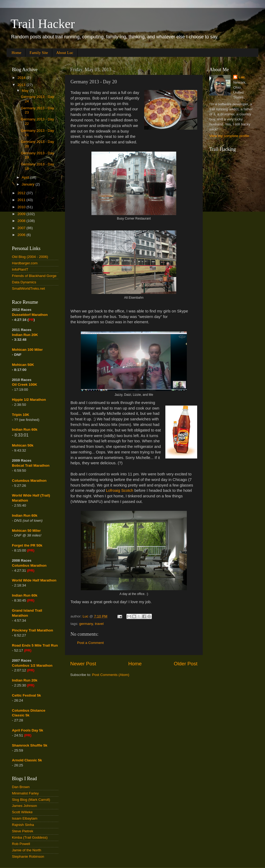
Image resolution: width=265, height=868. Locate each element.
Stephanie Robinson (28, 856)
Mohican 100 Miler (27, 350)
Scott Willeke (22, 812)
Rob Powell (21, 844)
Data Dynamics (24, 282)
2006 (22, 235)
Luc (242, 77)
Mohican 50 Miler (26, 531)
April (26, 177)
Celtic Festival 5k (26, 695)
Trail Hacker (43, 24)
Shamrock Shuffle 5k (30, 745)
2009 (22, 214)
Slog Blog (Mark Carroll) (31, 800)
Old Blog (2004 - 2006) (30, 257)
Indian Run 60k (25, 515)
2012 (22, 193)
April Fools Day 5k (28, 730)
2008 (22, 221)
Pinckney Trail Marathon (32, 630)
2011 (22, 200)
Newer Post (83, 664)
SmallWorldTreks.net (28, 288)
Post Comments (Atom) (111, 675)
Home (17, 53)
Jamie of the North (26, 850)
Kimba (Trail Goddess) (30, 837)
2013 (22, 85)
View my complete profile (229, 136)
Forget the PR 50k (27, 545)
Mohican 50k (23, 445)
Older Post (186, 664)
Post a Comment (90, 643)
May (26, 91)
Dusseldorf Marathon (30, 315)
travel (99, 624)
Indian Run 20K (25, 335)
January (29, 184)
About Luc (65, 53)
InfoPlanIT (20, 269)
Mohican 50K (23, 365)
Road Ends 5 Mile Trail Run (35, 645)
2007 (22, 228)
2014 (22, 78)
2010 (22, 207)
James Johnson (25, 806)
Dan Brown (21, 787)
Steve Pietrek (23, 831)
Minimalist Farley (25, 793)
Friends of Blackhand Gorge (34, 276)
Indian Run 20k (25, 680)
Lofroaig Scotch (120, 490)
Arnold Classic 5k (27, 760)
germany (86, 624)
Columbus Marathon (29, 481)
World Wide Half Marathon (34, 580)
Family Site (39, 53)
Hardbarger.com (25, 263)
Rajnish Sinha (23, 825)
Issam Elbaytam (25, 818)
